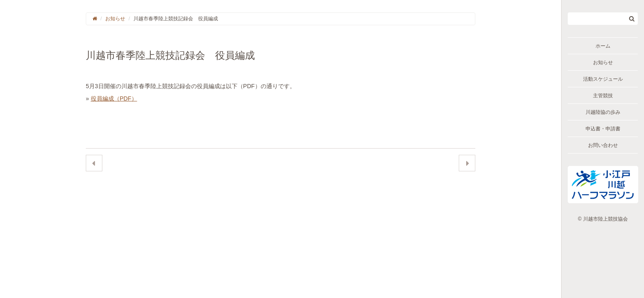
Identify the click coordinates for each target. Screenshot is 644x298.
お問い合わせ (603, 145)
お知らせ (603, 62)
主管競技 (603, 96)
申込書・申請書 (603, 129)
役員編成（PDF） (114, 99)
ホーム (603, 46)
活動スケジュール (603, 79)
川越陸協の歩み (603, 112)
